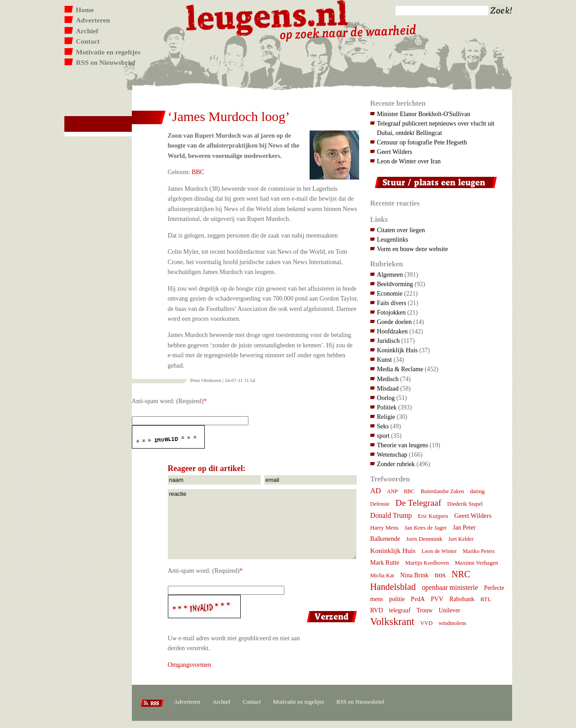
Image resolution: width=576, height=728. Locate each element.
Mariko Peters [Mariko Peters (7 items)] (479, 551)
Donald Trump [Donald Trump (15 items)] (391, 515)
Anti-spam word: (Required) (168, 401)
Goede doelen (395, 322)
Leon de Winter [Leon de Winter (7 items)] (439, 551)
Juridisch (389, 341)
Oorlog (386, 398)
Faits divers (392, 303)
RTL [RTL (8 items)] (486, 599)
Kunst (385, 360)
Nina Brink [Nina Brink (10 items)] (414, 575)
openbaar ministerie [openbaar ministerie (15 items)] (450, 587)
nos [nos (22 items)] (440, 575)
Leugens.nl (267, 17)
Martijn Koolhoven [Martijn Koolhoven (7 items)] (427, 563)
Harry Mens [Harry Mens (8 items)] (385, 528)
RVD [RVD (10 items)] (377, 610)
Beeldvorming (395, 284)
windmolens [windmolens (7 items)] (453, 623)
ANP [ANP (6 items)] (392, 491)
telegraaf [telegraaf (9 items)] (400, 610)
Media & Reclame (400, 369)
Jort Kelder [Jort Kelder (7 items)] (461, 539)
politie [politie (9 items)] (397, 599)
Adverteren (93, 20)
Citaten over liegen (401, 230)
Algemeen (390, 274)
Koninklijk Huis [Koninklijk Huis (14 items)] (393, 550)
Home (85, 10)
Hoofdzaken (393, 331)
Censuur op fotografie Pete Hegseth (422, 142)
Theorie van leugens (403, 445)
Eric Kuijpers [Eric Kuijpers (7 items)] (433, 516)
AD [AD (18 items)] (376, 491)
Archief (87, 31)
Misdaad (388, 388)
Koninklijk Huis (398, 350)
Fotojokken (391, 312)
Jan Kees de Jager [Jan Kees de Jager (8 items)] (426, 528)
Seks (383, 426)
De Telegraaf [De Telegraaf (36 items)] (418, 503)
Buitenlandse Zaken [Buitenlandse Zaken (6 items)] (442, 491)
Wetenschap (392, 454)
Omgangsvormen (190, 665)
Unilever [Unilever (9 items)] (450, 610)
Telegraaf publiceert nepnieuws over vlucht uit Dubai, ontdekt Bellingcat (436, 128)
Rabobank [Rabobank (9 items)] (462, 599)
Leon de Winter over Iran (409, 161)
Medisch (388, 379)
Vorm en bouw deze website (413, 249)
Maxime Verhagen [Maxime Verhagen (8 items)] (477, 563)
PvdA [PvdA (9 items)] (418, 599)
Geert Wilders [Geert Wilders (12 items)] (473, 516)
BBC (198, 172)
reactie (262, 524)
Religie (386, 417)
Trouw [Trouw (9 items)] (424, 610)
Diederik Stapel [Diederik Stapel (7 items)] (465, 504)
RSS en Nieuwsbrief (106, 62)
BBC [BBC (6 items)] (409, 491)
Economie (390, 293)
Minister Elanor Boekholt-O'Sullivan (424, 114)
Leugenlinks (393, 239)
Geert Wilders (395, 152)
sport (383, 436)
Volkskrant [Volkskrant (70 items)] (392, 622)
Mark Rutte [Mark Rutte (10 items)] (385, 562)
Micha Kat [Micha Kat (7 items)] (382, 575)
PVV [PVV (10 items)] (437, 599)
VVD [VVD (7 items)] (426, 623)
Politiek (387, 407)
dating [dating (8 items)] (477, 491)
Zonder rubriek (396, 464)
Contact (88, 41)
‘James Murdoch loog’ (229, 116)
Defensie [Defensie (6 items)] (380, 504)
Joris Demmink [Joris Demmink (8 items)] (424, 539)
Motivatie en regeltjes (108, 52)
